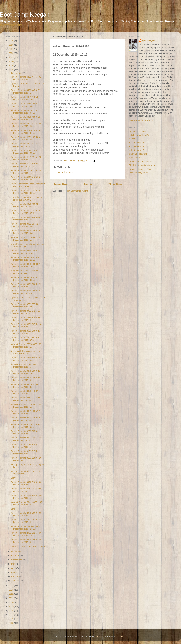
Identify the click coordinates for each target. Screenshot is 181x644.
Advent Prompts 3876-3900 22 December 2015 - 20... (26, 252)
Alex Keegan (148, 40)
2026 (11, 41)
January (15, 581)
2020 (11, 61)
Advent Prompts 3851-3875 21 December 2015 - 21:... (26, 259)
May (14, 564)
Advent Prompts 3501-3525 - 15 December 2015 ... (27, 366)
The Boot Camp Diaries (140, 161)
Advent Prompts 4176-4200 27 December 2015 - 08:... (25, 152)
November (17, 552)
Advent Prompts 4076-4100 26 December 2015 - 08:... (25, 178)
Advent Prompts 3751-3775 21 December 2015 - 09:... (25, 305)
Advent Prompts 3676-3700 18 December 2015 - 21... (26, 319)
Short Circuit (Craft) (138, 154)
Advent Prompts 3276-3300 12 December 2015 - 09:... (25, 419)
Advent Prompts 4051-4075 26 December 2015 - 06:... (25, 192)
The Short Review (137, 131)
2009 (11, 606)
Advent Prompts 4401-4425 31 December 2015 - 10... (25, 98)
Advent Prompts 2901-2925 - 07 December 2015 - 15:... (26, 534)
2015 (11, 70)
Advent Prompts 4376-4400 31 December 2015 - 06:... (25, 105)
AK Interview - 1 (137, 143)
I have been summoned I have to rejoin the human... (26, 198)
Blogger (121, 636)
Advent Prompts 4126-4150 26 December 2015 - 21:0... (25, 165)
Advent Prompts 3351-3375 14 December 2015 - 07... (26, 399)
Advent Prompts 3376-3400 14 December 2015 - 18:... (25, 392)
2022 (11, 53)
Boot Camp (134, 158)
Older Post (115, 184)
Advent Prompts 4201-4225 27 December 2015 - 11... (26, 145)
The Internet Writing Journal (142, 165)
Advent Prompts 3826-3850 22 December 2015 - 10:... (25, 265)
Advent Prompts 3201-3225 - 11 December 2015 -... (26, 439)
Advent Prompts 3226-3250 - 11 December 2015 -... (26, 432)
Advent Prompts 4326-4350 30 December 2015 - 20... (26, 118)
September (17, 560)
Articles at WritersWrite (140, 135)
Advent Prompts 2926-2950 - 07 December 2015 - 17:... (26, 528)
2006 (11, 619)
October (15, 556)
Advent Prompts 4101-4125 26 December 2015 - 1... (26, 172)
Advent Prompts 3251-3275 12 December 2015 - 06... (26, 426)
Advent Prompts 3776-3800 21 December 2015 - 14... (26, 292)
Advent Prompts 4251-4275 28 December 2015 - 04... (25, 138)
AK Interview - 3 (137, 150)
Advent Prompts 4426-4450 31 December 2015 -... (26, 91)
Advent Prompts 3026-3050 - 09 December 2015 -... (26, 497)
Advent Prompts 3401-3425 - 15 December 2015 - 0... (26, 386)
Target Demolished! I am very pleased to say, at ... (25, 272)
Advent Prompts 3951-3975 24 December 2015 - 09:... (25, 225)
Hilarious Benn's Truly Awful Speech (28, 546)
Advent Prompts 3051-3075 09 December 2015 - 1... (26, 490)
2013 (11, 590)
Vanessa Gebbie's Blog (140, 169)
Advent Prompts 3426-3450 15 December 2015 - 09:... (26, 379)
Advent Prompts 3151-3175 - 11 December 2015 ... (26, 452)
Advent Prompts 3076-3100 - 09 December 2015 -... (26, 483)
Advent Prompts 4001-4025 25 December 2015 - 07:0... (25, 212)
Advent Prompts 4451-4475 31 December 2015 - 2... (26, 78)
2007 (11, 615)
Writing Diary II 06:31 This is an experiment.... (26, 473)
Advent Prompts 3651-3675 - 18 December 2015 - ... (26, 325)
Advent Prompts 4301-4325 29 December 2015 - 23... (26, 125)
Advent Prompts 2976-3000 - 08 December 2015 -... (26, 514)
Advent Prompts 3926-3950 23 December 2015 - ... (26, 238)
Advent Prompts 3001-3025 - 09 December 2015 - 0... (26, 503)
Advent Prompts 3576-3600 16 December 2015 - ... (26, 345)
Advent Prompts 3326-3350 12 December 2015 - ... (26, 406)
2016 (11, 66)
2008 (11, 611)
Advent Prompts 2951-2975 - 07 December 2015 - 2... (26, 521)
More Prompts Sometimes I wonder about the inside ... (28, 245)
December (17, 73)
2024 (11, 49)
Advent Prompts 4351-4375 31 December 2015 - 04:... (25, 112)
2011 (11, 598)
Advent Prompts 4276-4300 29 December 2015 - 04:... (25, 132)
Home (88, 184)
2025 (11, 45)
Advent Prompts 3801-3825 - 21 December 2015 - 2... (26, 285)
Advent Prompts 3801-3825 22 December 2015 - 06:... (25, 279)
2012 (11, 594)
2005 (11, 623)
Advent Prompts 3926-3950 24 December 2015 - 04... (26, 232)
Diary (13, 478)
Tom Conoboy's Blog (139, 173)
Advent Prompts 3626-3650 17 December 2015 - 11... (26, 332)
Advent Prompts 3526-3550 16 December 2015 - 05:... (25, 359)
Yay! (13, 509)
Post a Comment (65, 172)
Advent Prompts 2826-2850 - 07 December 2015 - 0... (26, 541)
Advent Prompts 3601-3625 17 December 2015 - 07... (26, 339)
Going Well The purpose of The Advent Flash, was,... (26, 352)
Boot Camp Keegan (25, 15)
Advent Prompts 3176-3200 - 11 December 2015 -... (26, 446)
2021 (11, 57)
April (14, 568)
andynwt (100, 636)
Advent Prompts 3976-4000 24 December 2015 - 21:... (25, 219)
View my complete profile (141, 120)
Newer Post (60, 184)
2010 (11, 602)
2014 (11, 586)
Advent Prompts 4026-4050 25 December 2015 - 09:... (25, 205)
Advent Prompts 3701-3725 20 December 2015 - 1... (26, 312)
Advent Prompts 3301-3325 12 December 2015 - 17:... (25, 412)
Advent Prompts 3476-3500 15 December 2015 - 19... (26, 372)
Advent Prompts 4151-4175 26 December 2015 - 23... (26, 158)
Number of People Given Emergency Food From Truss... (28, 185)
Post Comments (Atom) (77, 191)
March (15, 572)
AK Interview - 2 (137, 146)
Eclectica (133, 139)
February (16, 576)
